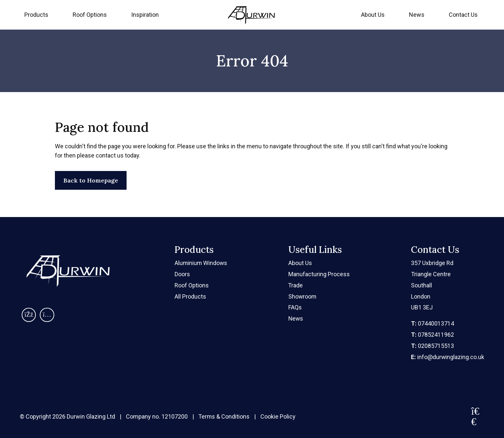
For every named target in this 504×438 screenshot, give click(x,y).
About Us (373, 15)
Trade (296, 285)
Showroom (303, 296)
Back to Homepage (91, 180)
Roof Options (192, 285)
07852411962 (432, 335)
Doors (182, 274)
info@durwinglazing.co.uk (447, 357)
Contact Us (463, 15)
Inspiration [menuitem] (145, 15)
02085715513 (432, 346)
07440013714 (432, 323)
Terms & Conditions (224, 417)
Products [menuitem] (36, 15)
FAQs (295, 308)
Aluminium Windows (201, 263)
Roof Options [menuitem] (90, 15)
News (417, 15)
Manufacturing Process (319, 274)
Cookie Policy (279, 417)
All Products (190, 296)
